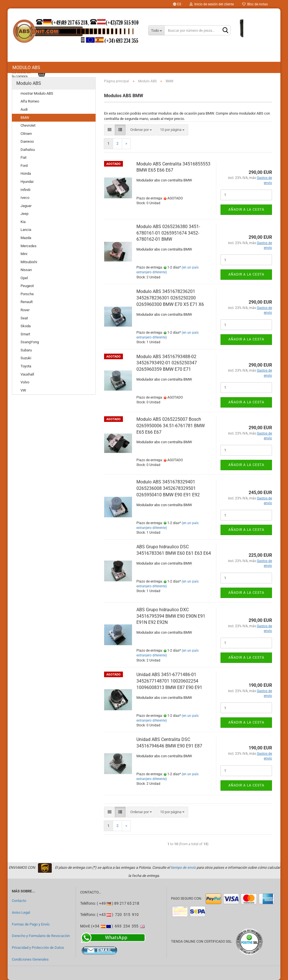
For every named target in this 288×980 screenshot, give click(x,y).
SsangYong (30, 342)
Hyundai (27, 182)
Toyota (26, 366)
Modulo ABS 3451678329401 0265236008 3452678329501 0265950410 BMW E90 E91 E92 (168, 488)
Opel (24, 278)
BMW (25, 118)
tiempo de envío (183, 868)
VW (23, 390)
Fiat (23, 157)
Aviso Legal (21, 912)
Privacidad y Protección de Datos (38, 948)
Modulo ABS (26, 68)
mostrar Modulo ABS (37, 93)
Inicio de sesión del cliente (212, 4)
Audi (24, 109)
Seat (24, 318)
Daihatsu (28, 150)
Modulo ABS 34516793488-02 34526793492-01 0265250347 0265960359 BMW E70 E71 (167, 363)
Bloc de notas (255, 4)
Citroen (26, 134)
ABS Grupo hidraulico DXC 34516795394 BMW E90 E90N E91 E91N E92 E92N (171, 616)
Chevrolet (28, 125)
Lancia (26, 230)
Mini (24, 254)
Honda (26, 173)
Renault (27, 302)
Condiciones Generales (30, 959)
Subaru (26, 350)
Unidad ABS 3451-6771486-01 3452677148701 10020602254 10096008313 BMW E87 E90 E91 (169, 681)
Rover (25, 310)
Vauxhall (27, 374)
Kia (23, 222)
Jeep (24, 214)
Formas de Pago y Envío (31, 924)
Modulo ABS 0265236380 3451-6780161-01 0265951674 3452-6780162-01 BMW (168, 233)
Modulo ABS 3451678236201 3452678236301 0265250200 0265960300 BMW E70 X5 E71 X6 (170, 298)
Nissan (26, 270)
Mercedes (29, 246)
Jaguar (26, 206)
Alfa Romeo (30, 101)
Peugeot (27, 286)
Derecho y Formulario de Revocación (41, 936)
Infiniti (25, 190)
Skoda (26, 326)
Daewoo (27, 141)
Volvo (25, 382)
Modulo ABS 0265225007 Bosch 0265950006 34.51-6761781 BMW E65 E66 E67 (171, 426)
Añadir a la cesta (246, 210)
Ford (24, 166)
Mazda (26, 238)
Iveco (25, 198)
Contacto (19, 901)
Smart (25, 334)
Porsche (27, 294)
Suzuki (26, 358)
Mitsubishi (29, 262)
